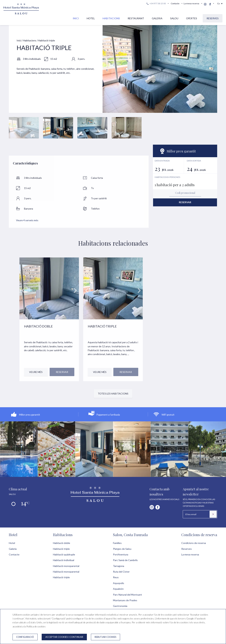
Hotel (91, 18)
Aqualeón (118, 589)
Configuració (25, 637)
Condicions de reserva (199, 535)
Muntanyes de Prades (125, 600)
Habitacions (111, 18)
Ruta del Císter (121, 572)
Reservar (185, 202)
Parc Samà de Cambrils (125, 560)
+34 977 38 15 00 (156, 3)
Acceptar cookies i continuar (64, 637)
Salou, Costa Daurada (130, 535)
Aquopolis (119, 583)
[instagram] (205, 4)
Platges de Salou (122, 549)
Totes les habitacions (113, 394)
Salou (174, 18)
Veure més (36, 372)
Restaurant (136, 18)
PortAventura (121, 554)
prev (23, 291)
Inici (76, 18)
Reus (116, 577)
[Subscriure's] (213, 514)
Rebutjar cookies (105, 637)
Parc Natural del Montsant (127, 595)
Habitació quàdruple (64, 554)
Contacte (175, 3)
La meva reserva (191, 3)
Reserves (213, 18)
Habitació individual (64, 560)
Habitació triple (61, 549)
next (75, 291)
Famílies (117, 543)
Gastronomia (120, 606)
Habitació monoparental (66, 566)
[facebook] (210, 4)
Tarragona (119, 566)
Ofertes (192, 18)
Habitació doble (62, 543)
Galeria (157, 18)
